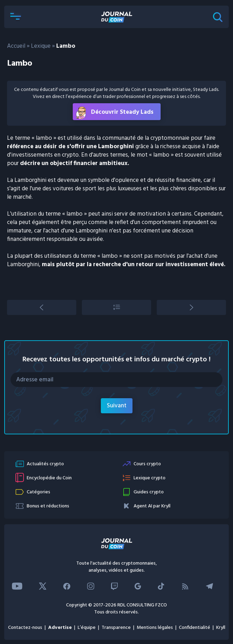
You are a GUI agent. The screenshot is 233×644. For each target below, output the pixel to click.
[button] (15, 17)
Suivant (117, 406)
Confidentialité (195, 628)
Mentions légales (155, 628)
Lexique (41, 46)
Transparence (116, 628)
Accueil (16, 46)
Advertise (60, 628)
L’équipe (87, 628)
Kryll (221, 628)
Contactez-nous (25, 628)
